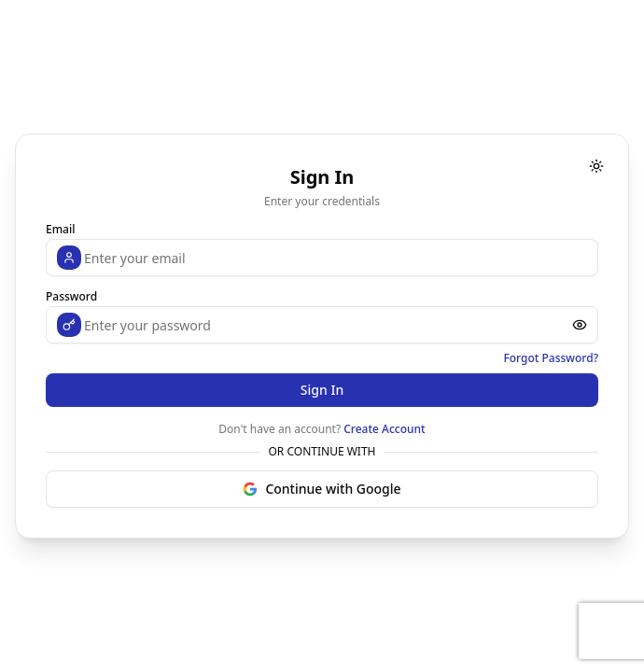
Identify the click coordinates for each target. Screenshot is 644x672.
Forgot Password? (551, 358)
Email (60, 229)
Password (71, 296)
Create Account (384, 429)
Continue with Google (322, 489)
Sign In (322, 390)
